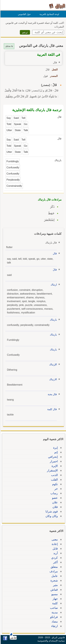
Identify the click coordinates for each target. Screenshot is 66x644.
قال (54, 253)
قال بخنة (52, 394)
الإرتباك (53, 364)
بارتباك (53, 320)
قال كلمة (52, 409)
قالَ (54, 270)
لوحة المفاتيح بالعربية (49, 14)
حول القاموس (24, 14)
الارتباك (53, 379)
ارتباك (53, 285)
